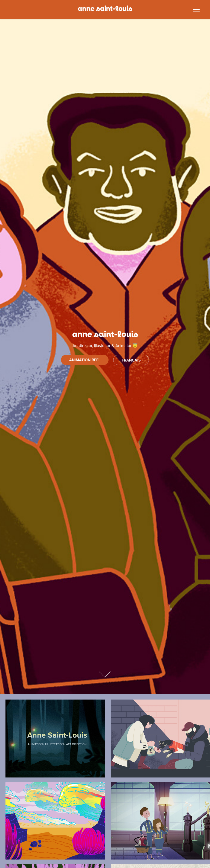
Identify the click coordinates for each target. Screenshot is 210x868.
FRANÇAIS (131, 360)
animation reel (85, 360)
